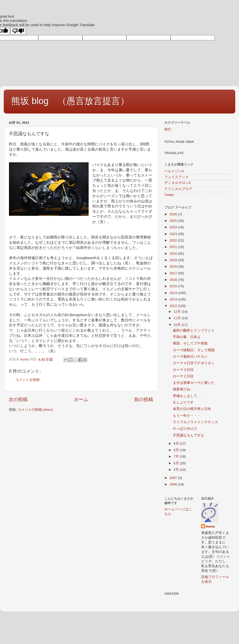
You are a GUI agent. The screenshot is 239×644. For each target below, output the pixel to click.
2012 (174, 306)
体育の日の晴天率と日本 (192, 409)
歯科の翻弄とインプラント (194, 330)
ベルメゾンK (174, 171)
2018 (174, 266)
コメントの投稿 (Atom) (35, 410)
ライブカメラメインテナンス (195, 422)
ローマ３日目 (183, 370)
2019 (174, 260)
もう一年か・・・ (187, 416)
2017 (174, 273)
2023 (174, 234)
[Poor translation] (18, 31)
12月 (178, 312)
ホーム (81, 399)
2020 (174, 254)
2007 (174, 478)
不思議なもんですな (188, 435)
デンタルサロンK (178, 183)
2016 (174, 280)
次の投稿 (18, 399)
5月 (177, 470)
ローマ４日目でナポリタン (194, 363)
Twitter (169, 195)
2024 (174, 227)
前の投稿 (144, 399)
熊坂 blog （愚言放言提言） (70, 101)
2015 (174, 286)
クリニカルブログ (178, 189)
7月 (177, 456)
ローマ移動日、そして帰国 (194, 350)
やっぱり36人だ (185, 429)
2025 (174, 221)
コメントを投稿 (27, 380)
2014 (174, 293)
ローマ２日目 (183, 376)
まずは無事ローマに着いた (194, 383)
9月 (177, 443)
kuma (210, 526)
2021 (174, 247)
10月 (178, 325)
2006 (174, 484)
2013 (174, 299)
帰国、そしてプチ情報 (190, 343)
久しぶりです (183, 402)
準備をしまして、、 (188, 396)
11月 (178, 318)
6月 (177, 463)
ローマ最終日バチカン (190, 357)
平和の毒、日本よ (187, 337)
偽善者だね (181, 389)
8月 (177, 450)
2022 (174, 240)
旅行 (168, 129)
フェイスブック (177, 177)
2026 (174, 214)
